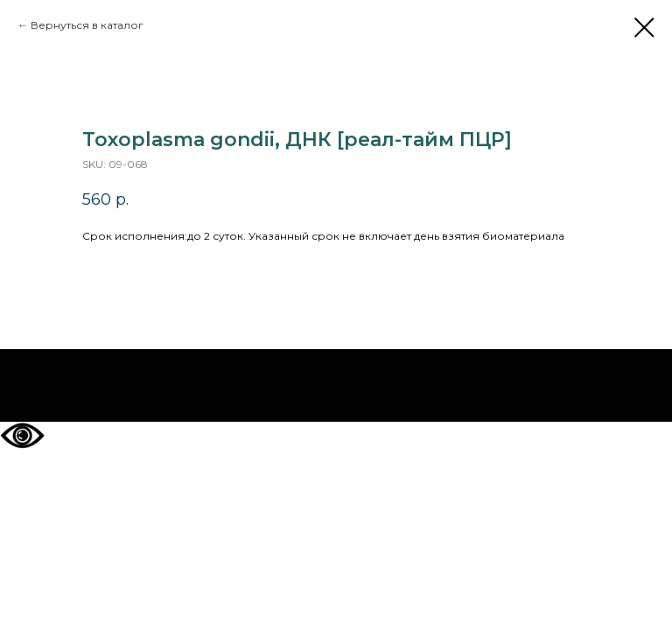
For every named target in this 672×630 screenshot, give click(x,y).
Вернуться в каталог (87, 25)
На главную (336, 386)
